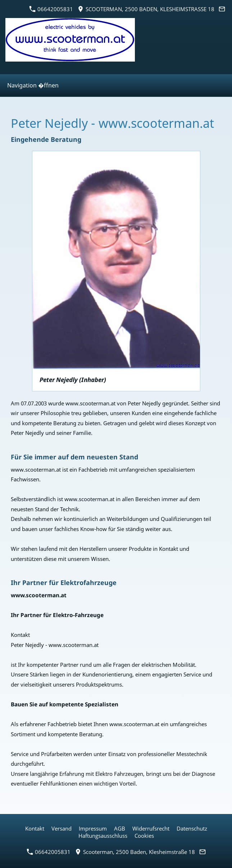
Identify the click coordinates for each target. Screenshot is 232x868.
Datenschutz (192, 828)
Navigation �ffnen (33, 85)
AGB (120, 828)
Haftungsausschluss (103, 836)
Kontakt (35, 828)
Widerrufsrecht (151, 828)
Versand (62, 828)
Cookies (144, 836)
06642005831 (51, 9)
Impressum (93, 828)
